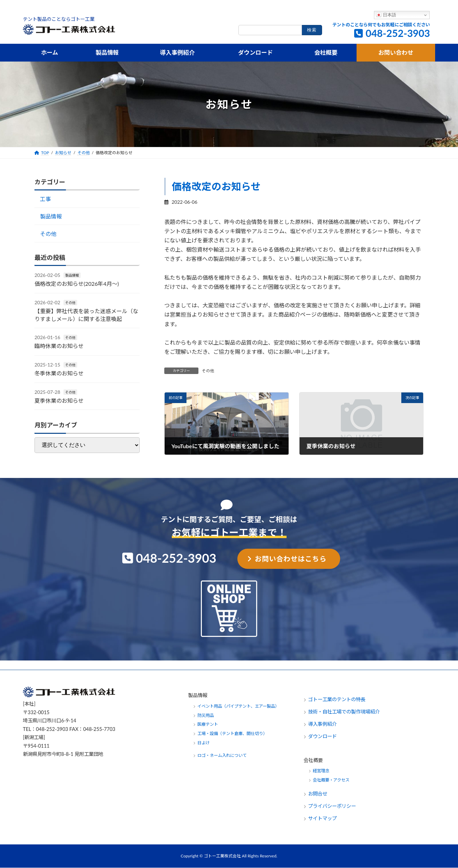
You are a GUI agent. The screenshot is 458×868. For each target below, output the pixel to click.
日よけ (204, 743)
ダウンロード (322, 736)
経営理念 (321, 771)
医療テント (208, 725)
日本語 (386, 15)
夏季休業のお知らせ (59, 400)
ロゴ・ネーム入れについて (222, 756)
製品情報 (51, 216)
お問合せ (318, 794)
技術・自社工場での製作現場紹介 (344, 712)
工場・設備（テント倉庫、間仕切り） (232, 734)
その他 (208, 371)
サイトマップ (322, 819)
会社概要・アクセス (331, 780)
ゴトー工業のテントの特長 (337, 699)
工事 (45, 199)
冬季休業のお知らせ (59, 373)
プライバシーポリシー (332, 806)
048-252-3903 (398, 33)
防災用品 (206, 715)
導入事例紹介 (322, 724)
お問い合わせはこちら (291, 559)
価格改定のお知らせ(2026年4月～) (77, 284)
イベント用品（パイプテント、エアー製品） (238, 706)
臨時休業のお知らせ (59, 346)
